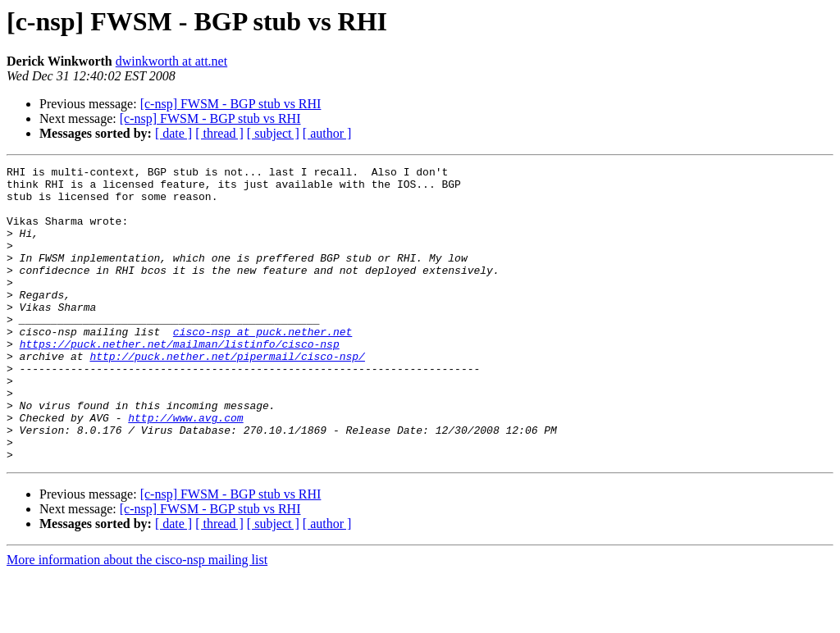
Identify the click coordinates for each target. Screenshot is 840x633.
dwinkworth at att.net (171, 61)
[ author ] (327, 133)
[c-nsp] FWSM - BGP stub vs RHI (231, 104)
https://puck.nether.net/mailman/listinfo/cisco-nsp (180, 380)
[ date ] (173, 133)
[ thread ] (219, 133)
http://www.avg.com (185, 469)
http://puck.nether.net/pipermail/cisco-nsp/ (227, 395)
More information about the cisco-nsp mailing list (137, 619)
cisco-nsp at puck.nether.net (262, 366)
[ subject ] (273, 133)
